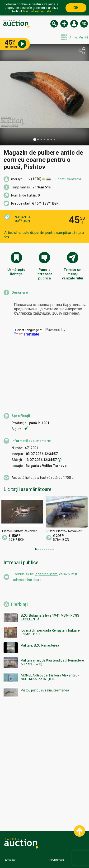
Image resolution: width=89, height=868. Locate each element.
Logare (74, 24)
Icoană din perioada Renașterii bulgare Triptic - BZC (50, 598)
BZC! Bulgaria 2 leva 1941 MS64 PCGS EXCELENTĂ (50, 583)
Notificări (57, 826)
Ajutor (9, 844)
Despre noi (58, 835)
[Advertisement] (44, 726)
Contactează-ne (63, 844)
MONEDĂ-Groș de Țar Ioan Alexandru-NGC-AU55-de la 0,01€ (50, 643)
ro (84, 24)
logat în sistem (46, 540)
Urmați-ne (62, 853)
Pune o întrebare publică (44, 273)
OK (76, 8)
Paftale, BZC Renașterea (40, 611)
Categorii (12, 835)
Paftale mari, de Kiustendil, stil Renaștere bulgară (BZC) (53, 628)
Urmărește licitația (16, 272)
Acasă (10, 826)
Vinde (64, 24)
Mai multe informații (37, 11)
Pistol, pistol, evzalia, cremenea (45, 656)
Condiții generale (19, 853)
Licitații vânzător (68, 179)
